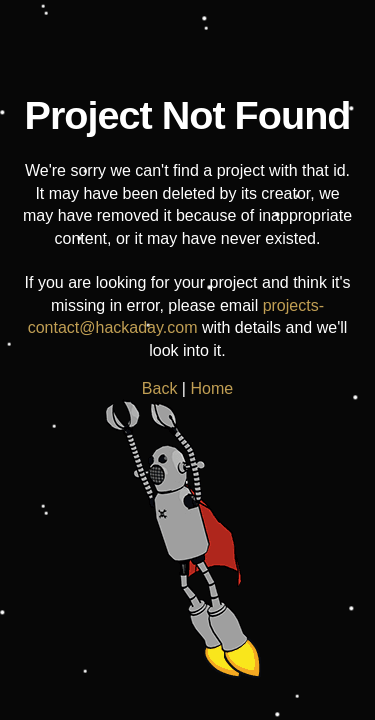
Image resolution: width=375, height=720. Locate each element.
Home (211, 388)
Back (160, 388)
